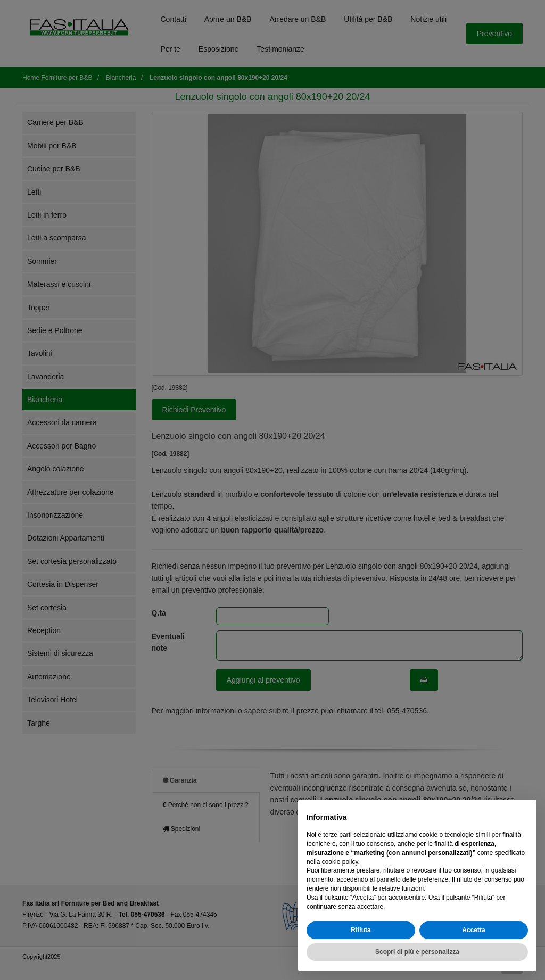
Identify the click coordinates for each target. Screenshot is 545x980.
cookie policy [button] (340, 862)
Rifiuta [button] (361, 930)
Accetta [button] (473, 930)
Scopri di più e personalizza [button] (417, 952)
